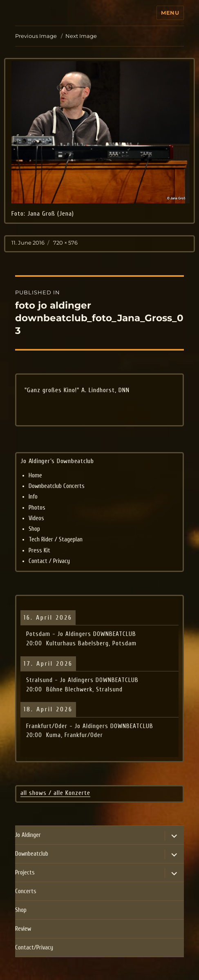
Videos (36, 518)
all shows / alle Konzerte (55, 793)
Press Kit (39, 551)
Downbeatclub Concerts (57, 486)
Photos (37, 508)
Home (35, 476)
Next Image (81, 36)
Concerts (26, 891)
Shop (34, 529)
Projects (25, 873)
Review (23, 929)
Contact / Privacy (49, 561)
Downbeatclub (32, 854)
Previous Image (36, 36)
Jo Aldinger (28, 835)
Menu (170, 13)
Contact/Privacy (34, 948)
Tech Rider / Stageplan (56, 540)
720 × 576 (65, 243)
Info (33, 497)
